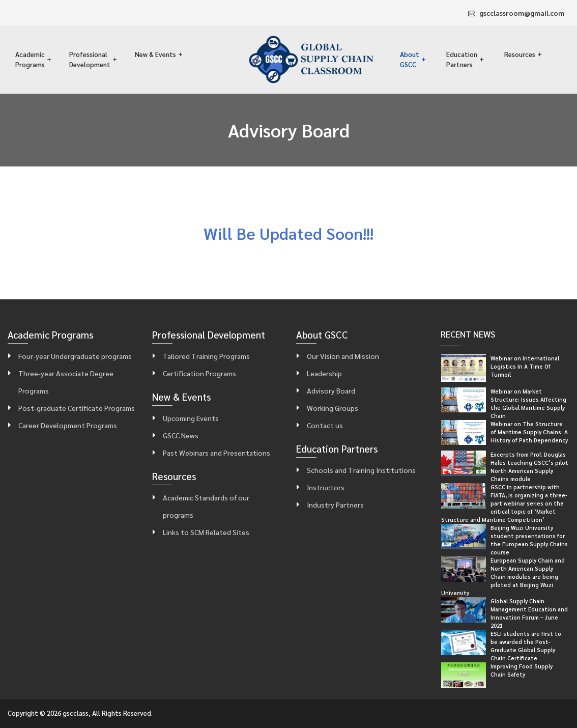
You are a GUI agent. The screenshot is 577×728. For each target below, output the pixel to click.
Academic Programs (30, 59)
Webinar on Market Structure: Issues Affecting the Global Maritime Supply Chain (528, 403)
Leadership (324, 373)
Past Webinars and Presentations (217, 453)
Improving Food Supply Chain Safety (522, 670)
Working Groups (333, 408)
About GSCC (410, 59)
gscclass (76, 713)
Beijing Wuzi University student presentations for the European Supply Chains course (529, 540)
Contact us (325, 425)
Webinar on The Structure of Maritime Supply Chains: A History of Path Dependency (529, 432)
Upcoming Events (191, 418)
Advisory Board (331, 390)
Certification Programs (199, 373)
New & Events (155, 54)
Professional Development (90, 59)
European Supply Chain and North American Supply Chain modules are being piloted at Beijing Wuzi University (503, 577)
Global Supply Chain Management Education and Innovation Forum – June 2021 (529, 613)
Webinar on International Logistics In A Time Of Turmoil (525, 366)
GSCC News (181, 435)
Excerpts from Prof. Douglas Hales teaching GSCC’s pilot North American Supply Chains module (529, 467)
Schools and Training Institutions (361, 470)
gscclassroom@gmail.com (522, 13)
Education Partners (462, 59)
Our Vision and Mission (343, 356)
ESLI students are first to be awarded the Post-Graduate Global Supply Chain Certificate (526, 646)
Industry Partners (335, 505)
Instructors (326, 487)
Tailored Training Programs (206, 356)
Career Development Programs (68, 425)
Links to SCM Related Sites (206, 532)
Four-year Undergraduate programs (75, 356)
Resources (520, 54)
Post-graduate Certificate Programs (77, 408)
